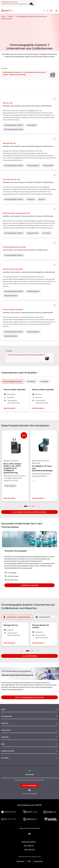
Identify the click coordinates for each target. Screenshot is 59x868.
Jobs (3, 744)
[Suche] (44, 11)
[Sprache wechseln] (51, 11)
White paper (6, 730)
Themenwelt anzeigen (29, 585)
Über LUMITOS (29, 846)
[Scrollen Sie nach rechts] (55, 617)
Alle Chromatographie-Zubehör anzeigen (30, 512)
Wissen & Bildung (8, 751)
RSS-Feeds (5, 758)
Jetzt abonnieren (29, 785)
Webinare (5, 737)
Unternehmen (6, 716)
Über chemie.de (30, 849)
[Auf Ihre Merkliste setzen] (54, 99)
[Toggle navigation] (57, 11)
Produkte (5, 723)
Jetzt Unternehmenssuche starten (30, 697)
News (3, 709)
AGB (29, 861)
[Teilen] (48, 11)
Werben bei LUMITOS (29, 842)
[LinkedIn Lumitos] (29, 834)
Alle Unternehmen (29, 656)
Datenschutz (38, 861)
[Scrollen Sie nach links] (52, 617)
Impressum (20, 861)
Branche (39, 56)
